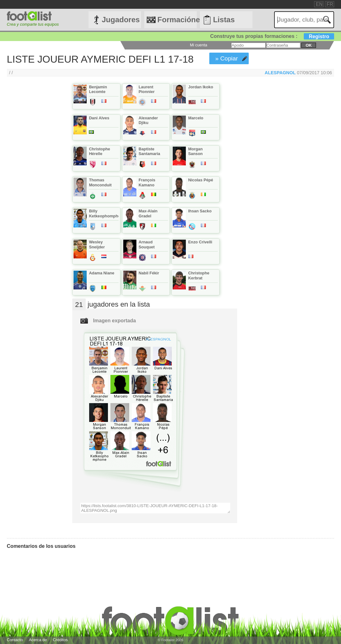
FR (330, 4)
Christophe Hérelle (99, 151)
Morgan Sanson (196, 151)
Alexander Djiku (148, 120)
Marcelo (196, 118)
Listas (224, 20)
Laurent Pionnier (147, 89)
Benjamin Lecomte (98, 89)
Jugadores (121, 20)
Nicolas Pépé (201, 180)
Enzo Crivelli (200, 242)
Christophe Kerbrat (199, 275)
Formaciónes (177, 20)
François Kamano (147, 182)
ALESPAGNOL (280, 73)
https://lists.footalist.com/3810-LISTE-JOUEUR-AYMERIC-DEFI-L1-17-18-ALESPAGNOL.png (155, 508)
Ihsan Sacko (200, 211)
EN (319, 4)
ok (309, 45)
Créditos (60, 640)
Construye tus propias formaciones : (272, 36)
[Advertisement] (33, 187)
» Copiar (227, 58)
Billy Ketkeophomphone (107, 213)
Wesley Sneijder (97, 244)
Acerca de (38, 640)
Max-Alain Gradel (148, 213)
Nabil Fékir (149, 273)
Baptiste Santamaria (149, 151)
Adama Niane (102, 273)
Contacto (15, 640)
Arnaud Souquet (147, 244)
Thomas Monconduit (100, 182)
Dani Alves (99, 118)
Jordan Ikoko (201, 87)
